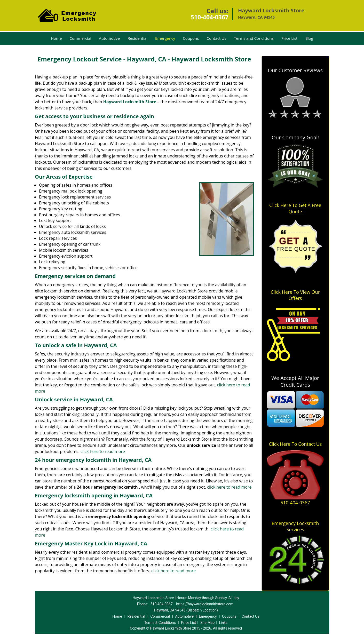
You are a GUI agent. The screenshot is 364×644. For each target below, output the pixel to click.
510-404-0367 (210, 17)
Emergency (165, 38)
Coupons (191, 38)
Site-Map (207, 623)
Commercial (80, 38)
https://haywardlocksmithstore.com (205, 604)
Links (223, 623)
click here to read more (103, 451)
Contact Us (216, 38)
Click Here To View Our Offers (295, 295)
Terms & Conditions (160, 623)
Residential (137, 38)
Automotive (109, 38)
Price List (290, 38)
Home (56, 38)
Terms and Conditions (254, 38)
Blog (309, 38)
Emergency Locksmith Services (295, 526)
